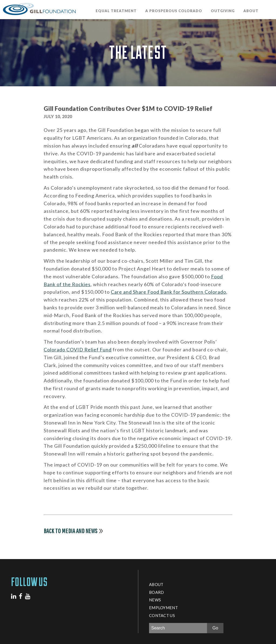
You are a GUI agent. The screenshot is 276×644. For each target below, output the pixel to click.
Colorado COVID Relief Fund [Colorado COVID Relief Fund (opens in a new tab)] (78, 350)
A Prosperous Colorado (174, 11)
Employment (163, 608)
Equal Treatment (116, 11)
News (155, 600)
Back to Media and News (71, 531)
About (251, 11)
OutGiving (223, 11)
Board (156, 592)
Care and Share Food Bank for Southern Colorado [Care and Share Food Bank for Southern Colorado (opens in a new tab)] (168, 292)
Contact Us (162, 615)
